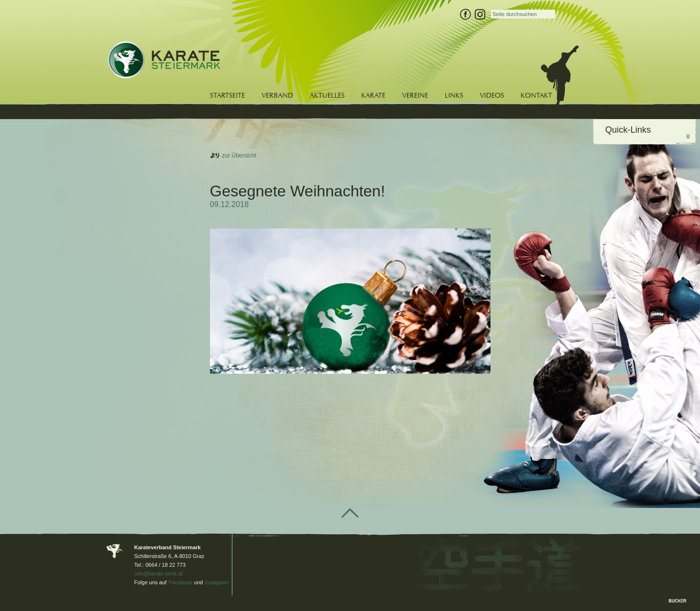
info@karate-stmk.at (159, 574)
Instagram (217, 582)
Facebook (180, 582)
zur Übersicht (239, 156)
